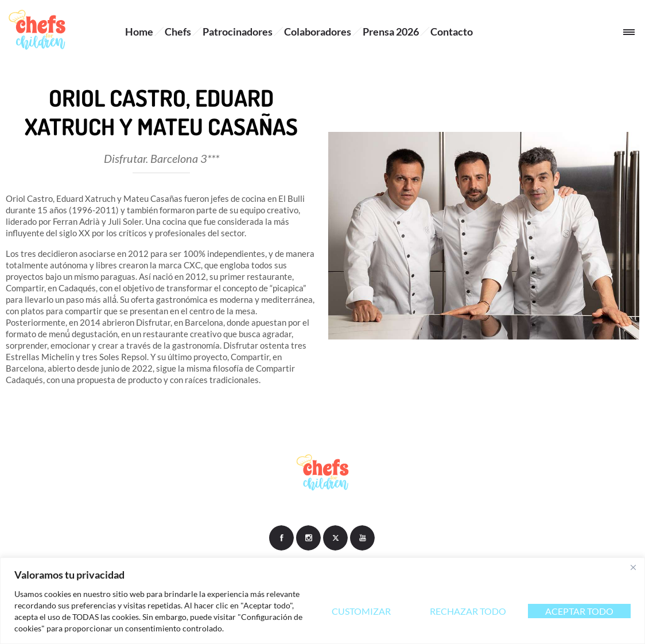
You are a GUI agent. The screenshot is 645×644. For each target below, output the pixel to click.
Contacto (452, 32)
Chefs (178, 32)
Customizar (361, 611)
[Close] (633, 567)
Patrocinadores (238, 32)
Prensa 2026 (391, 32)
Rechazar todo (468, 611)
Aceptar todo (579, 611)
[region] (322, 601)
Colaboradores (318, 32)
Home (139, 32)
